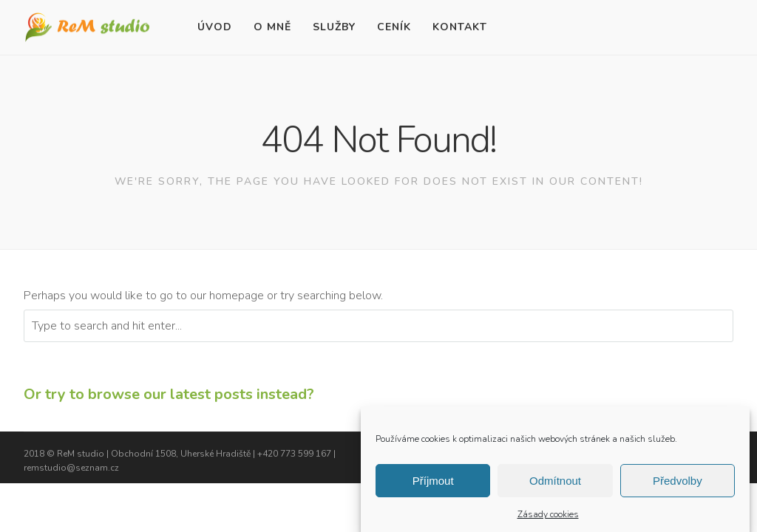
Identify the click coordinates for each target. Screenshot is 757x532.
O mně (272, 27)
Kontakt (460, 27)
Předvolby (678, 485)
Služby (334, 27)
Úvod (215, 27)
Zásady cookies (548, 519)
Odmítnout (555, 485)
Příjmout (433, 485)
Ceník (394, 27)
